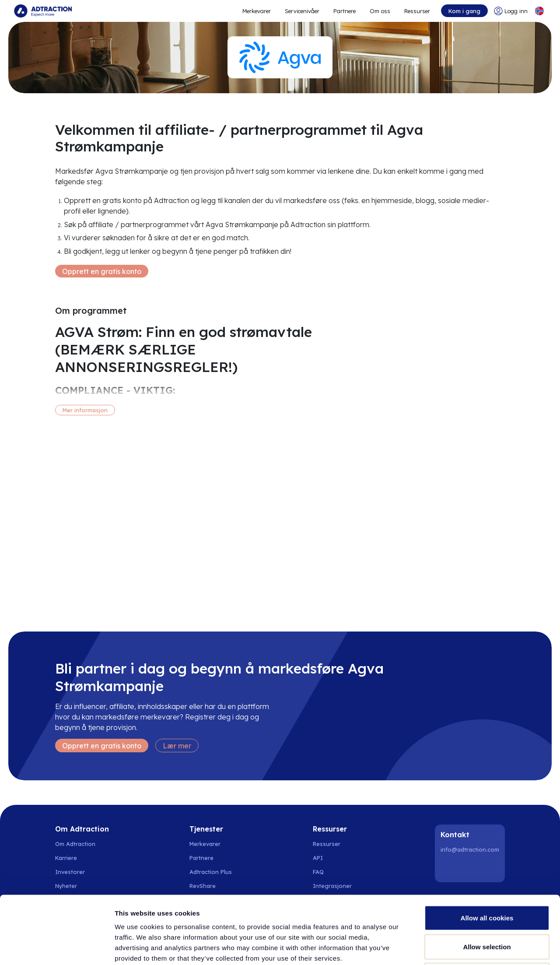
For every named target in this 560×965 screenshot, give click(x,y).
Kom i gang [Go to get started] (464, 11)
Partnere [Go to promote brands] (345, 11)
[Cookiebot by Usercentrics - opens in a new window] (57, 948)
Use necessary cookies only (487, 907)
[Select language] (539, 11)
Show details (459, 948)
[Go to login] (511, 11)
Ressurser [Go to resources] (417, 11)
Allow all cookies (487, 850)
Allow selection (487, 879)
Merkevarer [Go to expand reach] (257, 11)
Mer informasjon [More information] (85, 410)
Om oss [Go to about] (380, 11)
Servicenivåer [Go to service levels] (302, 11)
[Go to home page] (43, 11)
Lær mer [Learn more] (177, 746)
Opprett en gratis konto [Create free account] (102, 271)
